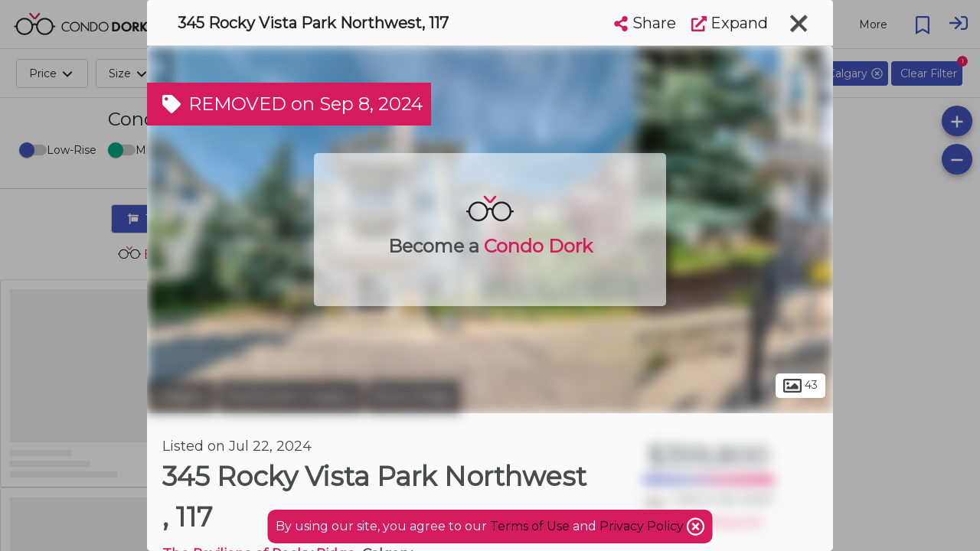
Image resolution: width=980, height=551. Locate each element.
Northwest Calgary (291, 396)
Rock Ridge (414, 396)
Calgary (181, 396)
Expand (730, 23)
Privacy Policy (643, 526)
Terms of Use (530, 526)
